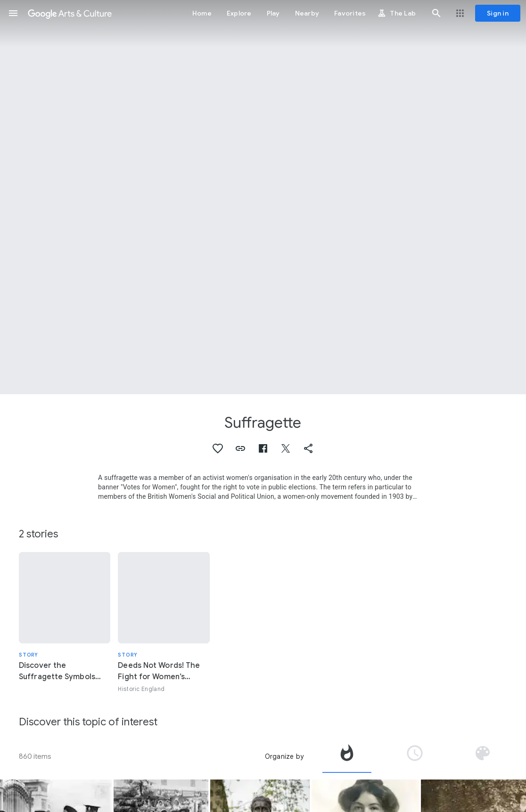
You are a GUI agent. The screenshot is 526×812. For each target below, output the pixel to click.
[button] (13, 13)
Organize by (284, 756)
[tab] (347, 756)
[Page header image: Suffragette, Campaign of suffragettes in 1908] (263, 197)
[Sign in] (498, 13)
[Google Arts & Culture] (70, 13)
